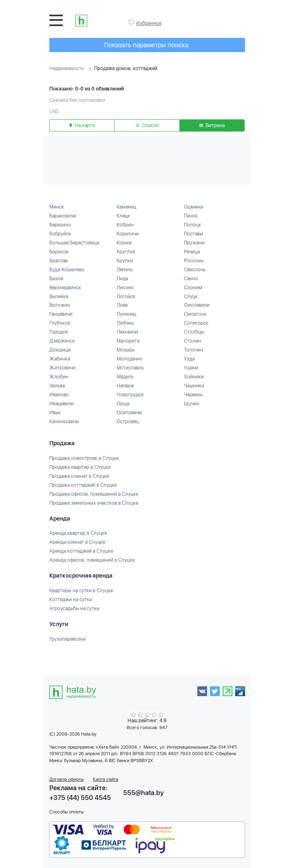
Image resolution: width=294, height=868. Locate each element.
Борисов (59, 252)
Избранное (132, 22)
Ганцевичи (61, 314)
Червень (193, 395)
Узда (189, 359)
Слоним (193, 288)
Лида (122, 279)
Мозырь (126, 350)
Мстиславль (130, 368)
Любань (125, 323)
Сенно (191, 279)
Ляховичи (127, 332)
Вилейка (59, 297)
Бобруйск (60, 234)
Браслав (59, 261)
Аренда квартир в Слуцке (78, 533)
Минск (57, 207)
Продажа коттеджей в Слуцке (83, 485)
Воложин (60, 305)
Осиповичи (129, 413)
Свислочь (195, 270)
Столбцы (194, 332)
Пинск (191, 216)
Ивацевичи (62, 404)
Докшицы (60, 350)
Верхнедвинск (65, 288)
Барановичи (63, 216)
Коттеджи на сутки (71, 600)
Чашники (194, 386)
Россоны (194, 261)
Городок (59, 332)
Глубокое (60, 323)
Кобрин (125, 225)
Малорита (128, 341)
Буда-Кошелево (67, 270)
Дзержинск (62, 341)
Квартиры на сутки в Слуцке (81, 591)
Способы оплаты (66, 812)
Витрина (212, 125)
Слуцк (191, 297)
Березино (60, 225)
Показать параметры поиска (146, 45)
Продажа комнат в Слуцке (79, 476)
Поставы (193, 234)
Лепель (125, 270)
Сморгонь (195, 314)
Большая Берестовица (74, 243)
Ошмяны (194, 207)
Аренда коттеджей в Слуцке (81, 551)
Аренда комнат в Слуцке (77, 542)
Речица (192, 252)
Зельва (57, 386)
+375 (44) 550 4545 (80, 798)
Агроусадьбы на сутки (74, 609)
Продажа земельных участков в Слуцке (94, 503)
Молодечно (130, 359)
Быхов (56, 279)
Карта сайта (106, 779)
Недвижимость (67, 68)
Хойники (194, 377)
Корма (124, 243)
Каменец (126, 207)
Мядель (125, 377)
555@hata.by (144, 793)
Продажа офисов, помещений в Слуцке (94, 494)
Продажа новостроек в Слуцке (84, 458)
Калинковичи (64, 422)
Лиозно (125, 288)
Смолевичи (197, 305)
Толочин (193, 350)
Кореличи (128, 234)
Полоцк (192, 225)
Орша (123, 404)
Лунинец (126, 314)
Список (147, 125)
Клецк (123, 216)
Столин (192, 341)
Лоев (122, 305)
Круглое (126, 252)
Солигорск (196, 323)
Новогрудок (130, 395)
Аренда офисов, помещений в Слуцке (92, 560)
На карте (82, 125)
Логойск (126, 297)
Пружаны (194, 243)
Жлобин (59, 377)
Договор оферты (66, 779)
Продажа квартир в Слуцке (80, 467)
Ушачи (191, 368)
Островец (128, 422)
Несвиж (125, 386)
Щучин (192, 404)
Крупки (125, 261)
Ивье (55, 413)
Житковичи (62, 368)
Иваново (59, 395)
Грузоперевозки (67, 639)
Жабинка (60, 359)
